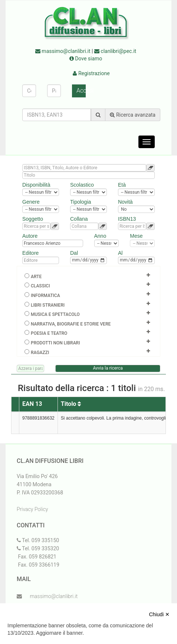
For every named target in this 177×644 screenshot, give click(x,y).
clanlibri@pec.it (115, 51)
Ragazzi (40, 353)
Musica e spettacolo (55, 314)
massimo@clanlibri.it (63, 51)
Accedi (81, 91)
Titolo (71, 404)
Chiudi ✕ (159, 614)
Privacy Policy (32, 509)
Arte (36, 277)
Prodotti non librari (55, 343)
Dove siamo (86, 59)
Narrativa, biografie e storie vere (71, 324)
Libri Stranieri (48, 305)
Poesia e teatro (49, 333)
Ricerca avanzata (133, 115)
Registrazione (91, 73)
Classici (40, 286)
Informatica (45, 296)
